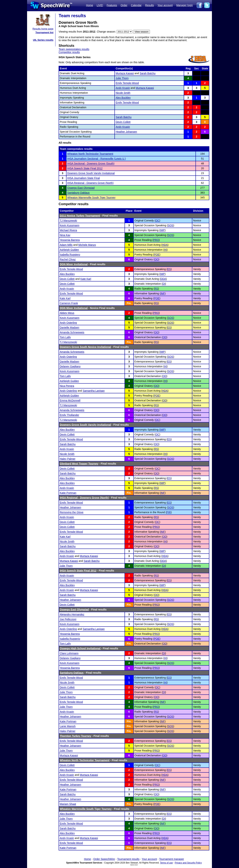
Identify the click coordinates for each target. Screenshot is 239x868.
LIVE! (100, 5)
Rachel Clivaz (68, 259)
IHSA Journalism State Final (83, 178)
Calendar (136, 5)
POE (157, 255)
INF (163, 293)
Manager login (185, 5)
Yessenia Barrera (70, 240)
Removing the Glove (72, 512)
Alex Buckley (123, 98)
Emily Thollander (69, 415)
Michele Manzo (87, 245)
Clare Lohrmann (69, 653)
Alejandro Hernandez (72, 614)
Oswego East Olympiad (81, 188)
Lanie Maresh (68, 726)
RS (156, 289)
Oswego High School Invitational (80, 648)
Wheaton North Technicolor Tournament (90, 154)
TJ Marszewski (68, 221)
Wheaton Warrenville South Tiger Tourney (91, 198)
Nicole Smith (123, 93)
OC (157, 221)
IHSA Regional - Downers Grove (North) (90, 183)
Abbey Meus (67, 313)
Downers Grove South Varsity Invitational (91, 173)
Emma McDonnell (70, 400)
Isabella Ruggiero (70, 255)
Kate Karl (86, 279)
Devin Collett (123, 122)
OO (156, 259)
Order (124, 5)
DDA (163, 279)
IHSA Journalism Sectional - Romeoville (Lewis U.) (97, 159)
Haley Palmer (68, 459)
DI (164, 284)
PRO (156, 240)
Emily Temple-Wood (127, 83)
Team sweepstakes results (74, 49)
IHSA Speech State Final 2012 (85, 168)
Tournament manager (172, 859)
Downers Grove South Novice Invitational (85, 347)
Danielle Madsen (69, 327)
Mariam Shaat (68, 804)
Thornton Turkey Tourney (75, 736)
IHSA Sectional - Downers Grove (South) (91, 163)
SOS (171, 225)
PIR (169, 512)
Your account (165, 5)
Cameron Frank (69, 303)
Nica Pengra (67, 386)
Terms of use (166, 863)
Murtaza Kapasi (125, 73)
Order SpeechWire (104, 859)
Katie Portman (68, 493)
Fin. (129, 303)
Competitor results (69, 52)
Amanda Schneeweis (72, 332)
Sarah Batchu (148, 73)
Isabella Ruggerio (70, 639)
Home (90, 5)
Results (150, 5)
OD (165, 337)
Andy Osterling (68, 323)
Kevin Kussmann (70, 225)
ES (169, 269)
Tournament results (128, 859)
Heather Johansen (126, 132)
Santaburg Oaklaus (78, 193)
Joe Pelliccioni (68, 619)
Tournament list (44, 32)
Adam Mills (66, 245)
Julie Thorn (122, 78)
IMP (162, 230)
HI (165, 250)
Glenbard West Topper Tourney (79, 464)
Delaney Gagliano (70, 366)
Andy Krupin (123, 88)
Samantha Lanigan (94, 391)
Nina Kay (65, 235)
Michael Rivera (68, 230)
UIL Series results (43, 40)
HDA (165, 245)
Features (112, 5)
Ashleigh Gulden (69, 250)
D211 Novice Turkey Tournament (80, 216)
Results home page (43, 29)
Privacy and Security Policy (188, 863)
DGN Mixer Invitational (74, 264)
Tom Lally (65, 337)
